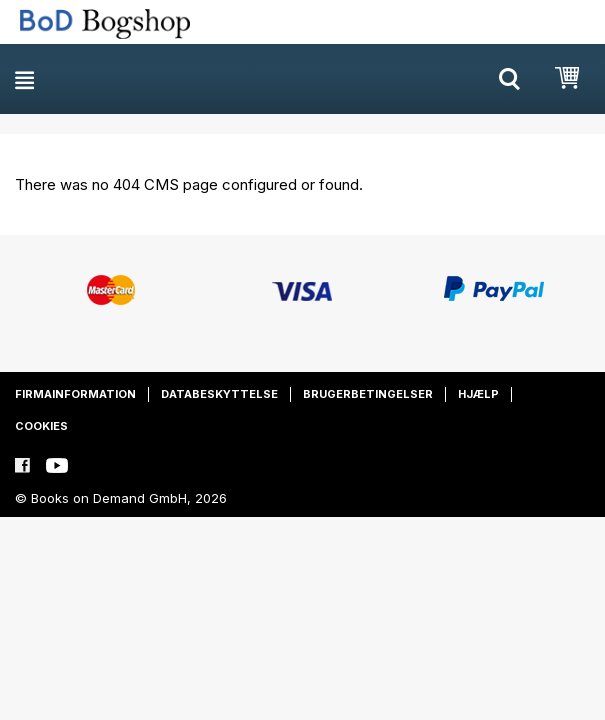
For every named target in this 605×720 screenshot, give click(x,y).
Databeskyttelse (219, 394)
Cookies (41, 426)
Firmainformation (75, 394)
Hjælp (478, 394)
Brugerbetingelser (368, 394)
